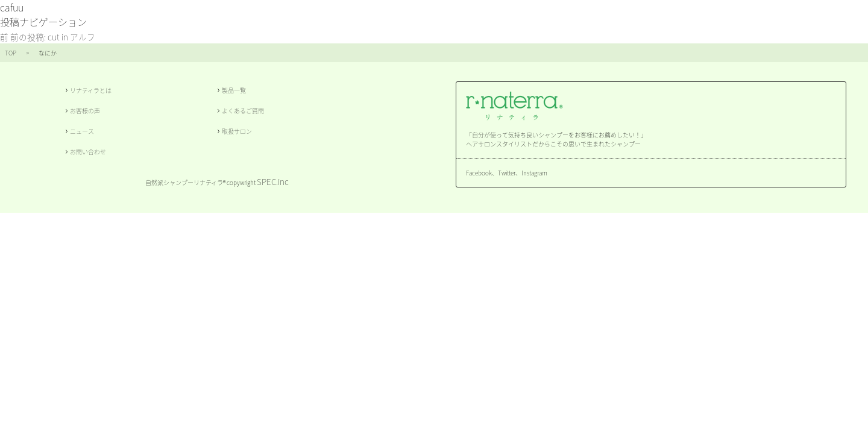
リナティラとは (91, 90)
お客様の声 (85, 111)
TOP (11, 53)
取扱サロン (237, 131)
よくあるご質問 (243, 111)
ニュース (82, 131)
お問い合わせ (88, 152)
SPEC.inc (273, 181)
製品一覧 (234, 90)
